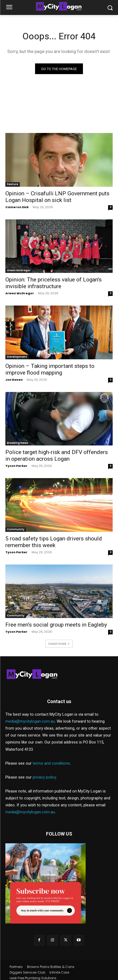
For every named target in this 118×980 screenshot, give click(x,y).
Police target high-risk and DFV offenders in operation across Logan (57, 455)
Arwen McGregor (19, 270)
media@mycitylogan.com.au (30, 721)
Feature (13, 184)
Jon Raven (14, 380)
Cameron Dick (17, 207)
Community (16, 529)
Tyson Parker (16, 466)
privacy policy (44, 777)
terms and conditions (51, 763)
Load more (59, 644)
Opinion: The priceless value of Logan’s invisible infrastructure (54, 283)
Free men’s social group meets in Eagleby (56, 625)
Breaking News (18, 443)
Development (17, 357)
